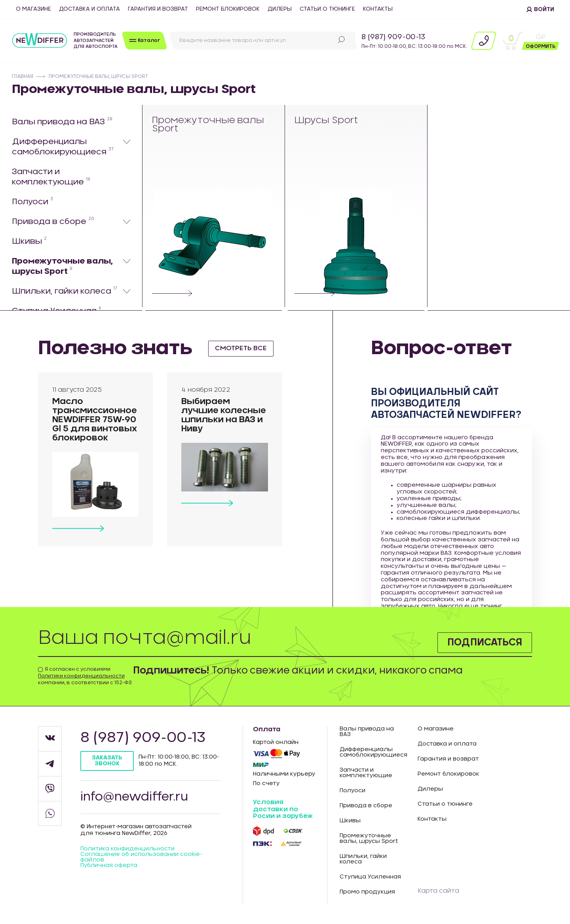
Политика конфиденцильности (127, 849)
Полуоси (32, 201)
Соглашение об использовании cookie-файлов (141, 857)
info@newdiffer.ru (134, 797)
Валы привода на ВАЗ (62, 121)
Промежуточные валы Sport (208, 125)
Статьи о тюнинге (327, 9)
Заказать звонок (107, 761)
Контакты (378, 9)
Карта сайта (438, 891)
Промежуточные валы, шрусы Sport (62, 266)
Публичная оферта (109, 865)
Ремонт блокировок (228, 9)
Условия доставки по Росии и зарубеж (283, 809)
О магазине (33, 9)
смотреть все (241, 348)
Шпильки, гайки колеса (65, 291)
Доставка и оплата (89, 9)
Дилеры (280, 9)
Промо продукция (367, 892)
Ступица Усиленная (370, 877)
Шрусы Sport (326, 121)
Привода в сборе (53, 221)
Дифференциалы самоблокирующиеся (63, 147)
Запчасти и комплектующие (51, 177)
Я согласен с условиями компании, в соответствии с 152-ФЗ (85, 676)
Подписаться (485, 643)
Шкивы (29, 241)
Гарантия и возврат (158, 9)
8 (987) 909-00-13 (393, 37)
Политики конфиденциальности (81, 676)
